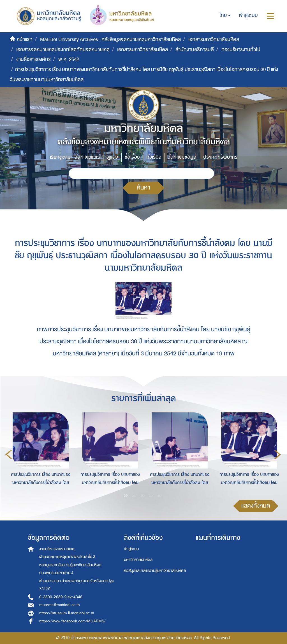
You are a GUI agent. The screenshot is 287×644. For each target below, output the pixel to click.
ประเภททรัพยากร (220, 157)
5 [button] (160, 495)
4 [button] (152, 495)
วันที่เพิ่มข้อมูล (182, 157)
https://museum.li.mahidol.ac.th (67, 613)
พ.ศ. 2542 (69, 59)
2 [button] (135, 495)
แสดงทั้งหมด (256, 506)
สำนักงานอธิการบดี (195, 50)
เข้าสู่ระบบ (131, 549)
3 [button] (143, 495)
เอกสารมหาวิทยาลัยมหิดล (214, 39)
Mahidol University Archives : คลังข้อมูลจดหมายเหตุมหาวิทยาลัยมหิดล (110, 39)
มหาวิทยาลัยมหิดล (138, 560)
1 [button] (126, 495)
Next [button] (277, 455)
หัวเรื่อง (154, 157)
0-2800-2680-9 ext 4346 (61, 597)
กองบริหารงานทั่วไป (241, 50)
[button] (225, 15)
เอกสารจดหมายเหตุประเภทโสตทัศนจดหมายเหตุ (63, 50)
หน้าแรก (25, 39)
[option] (39, 454)
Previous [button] (9, 455)
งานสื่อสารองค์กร (33, 59)
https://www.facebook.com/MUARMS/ (72, 621)
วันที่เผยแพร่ (87, 157)
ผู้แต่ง (112, 157)
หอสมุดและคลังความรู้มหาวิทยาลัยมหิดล (155, 571)
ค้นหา (143, 188)
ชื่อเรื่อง (132, 157)
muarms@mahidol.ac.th (60, 605)
